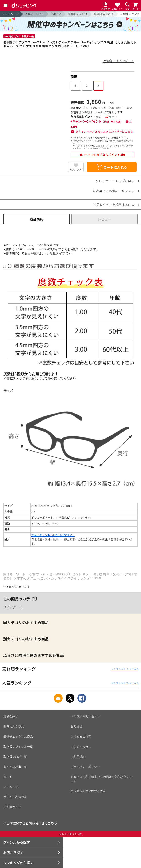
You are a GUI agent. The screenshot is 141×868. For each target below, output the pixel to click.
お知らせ (77, 726)
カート (8, 777)
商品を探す (11, 716)
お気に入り (76, 169)
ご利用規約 (78, 757)
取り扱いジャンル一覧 (18, 746)
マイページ (11, 787)
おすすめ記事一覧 (15, 767)
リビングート (13, 607)
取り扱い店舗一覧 (15, 757)
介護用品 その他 (78, 14)
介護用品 (56, 14)
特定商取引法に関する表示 (88, 791)
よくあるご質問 (81, 736)
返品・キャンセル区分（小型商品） (53, 535)
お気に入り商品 (14, 726)
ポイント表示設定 (15, 797)
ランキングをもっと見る (125, 669)
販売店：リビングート (118, 61)
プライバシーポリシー (85, 767)
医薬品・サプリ (34, 14)
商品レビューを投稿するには (114, 205)
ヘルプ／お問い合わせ (85, 716)
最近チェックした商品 (18, 736)
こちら (52, 823)
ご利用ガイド (12, 807)
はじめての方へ (81, 746)
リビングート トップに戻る (115, 181)
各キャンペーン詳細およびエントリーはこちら (104, 132)
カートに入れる (112, 167)
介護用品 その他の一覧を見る (113, 191)
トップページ (10, 14)
